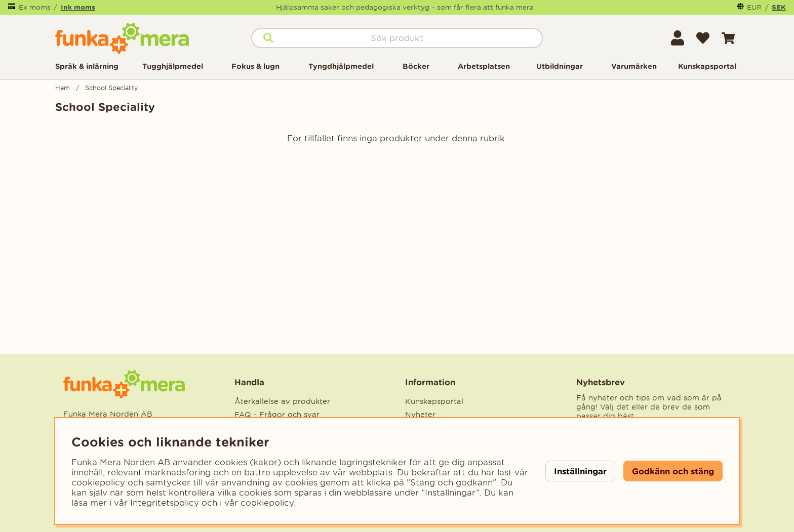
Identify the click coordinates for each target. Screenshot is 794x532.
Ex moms (35, 7)
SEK (779, 7)
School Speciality (111, 88)
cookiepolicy (267, 503)
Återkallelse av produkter (282, 401)
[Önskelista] (703, 38)
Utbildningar (560, 66)
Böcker (416, 66)
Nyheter (420, 415)
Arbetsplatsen (484, 66)
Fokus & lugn (255, 66)
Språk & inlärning (87, 66)
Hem (63, 88)
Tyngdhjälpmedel (341, 66)
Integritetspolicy (165, 503)
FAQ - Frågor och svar (277, 415)
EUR (754, 7)
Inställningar (580, 471)
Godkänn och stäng (673, 471)
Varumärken (634, 66)
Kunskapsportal (707, 66)
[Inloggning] (678, 38)
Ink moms (78, 7)
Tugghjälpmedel (173, 66)
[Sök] (397, 38)
